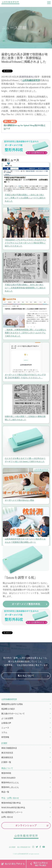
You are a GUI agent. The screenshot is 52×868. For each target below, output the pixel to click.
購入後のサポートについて (13, 714)
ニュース (5, 728)
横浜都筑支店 (7, 757)
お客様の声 (6, 723)
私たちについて (26, 676)
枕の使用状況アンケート (12, 812)
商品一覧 (5, 792)
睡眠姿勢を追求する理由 (12, 704)
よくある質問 (7, 718)
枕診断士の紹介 (8, 709)
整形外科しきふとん (10, 787)
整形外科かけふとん (10, 783)
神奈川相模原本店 (9, 748)
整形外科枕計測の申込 (11, 803)
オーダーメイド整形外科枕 (26, 604)
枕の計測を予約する (15, 864)
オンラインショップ (26, 825)
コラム (4, 732)
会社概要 (12, 847)
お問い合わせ (7, 817)
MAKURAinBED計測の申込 (13, 808)
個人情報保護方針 (24, 847)
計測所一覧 (6, 762)
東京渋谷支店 (7, 753)
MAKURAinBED (8, 778)
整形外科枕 (6, 773)
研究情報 (5, 737)
